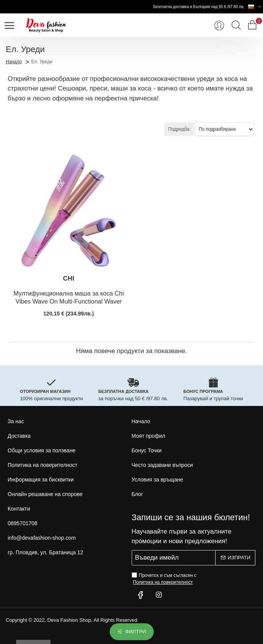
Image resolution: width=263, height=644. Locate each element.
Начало (14, 61)
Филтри (136, 632)
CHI (69, 278)
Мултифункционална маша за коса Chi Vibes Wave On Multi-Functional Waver (69, 297)
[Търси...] (236, 25)
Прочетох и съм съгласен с (164, 579)
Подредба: (179, 129)
